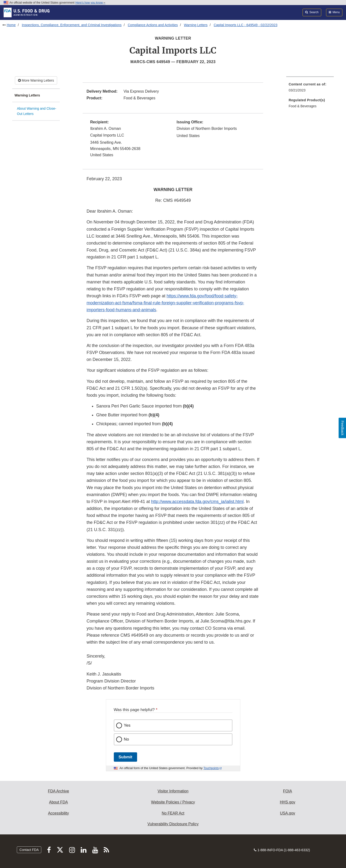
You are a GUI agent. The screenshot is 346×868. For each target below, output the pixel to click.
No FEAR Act (173, 813)
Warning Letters (196, 25)
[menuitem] (310, 89)
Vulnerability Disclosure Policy (173, 824)
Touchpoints (211, 768)
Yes (127, 725)
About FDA (58, 802)
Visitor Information (173, 791)
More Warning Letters (36, 80)
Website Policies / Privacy (173, 802)
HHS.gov (287, 802)
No (127, 739)
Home (11, 25)
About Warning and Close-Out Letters (37, 111)
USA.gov (288, 813)
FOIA (288, 791)
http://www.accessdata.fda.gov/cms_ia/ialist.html (197, 502)
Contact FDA (29, 850)
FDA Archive (58, 791)
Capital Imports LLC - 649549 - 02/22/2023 (246, 25)
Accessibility (58, 813)
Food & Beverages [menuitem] (303, 106)
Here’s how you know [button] (90, 3)
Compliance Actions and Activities (153, 25)
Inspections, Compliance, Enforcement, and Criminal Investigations (72, 25)
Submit (125, 757)
